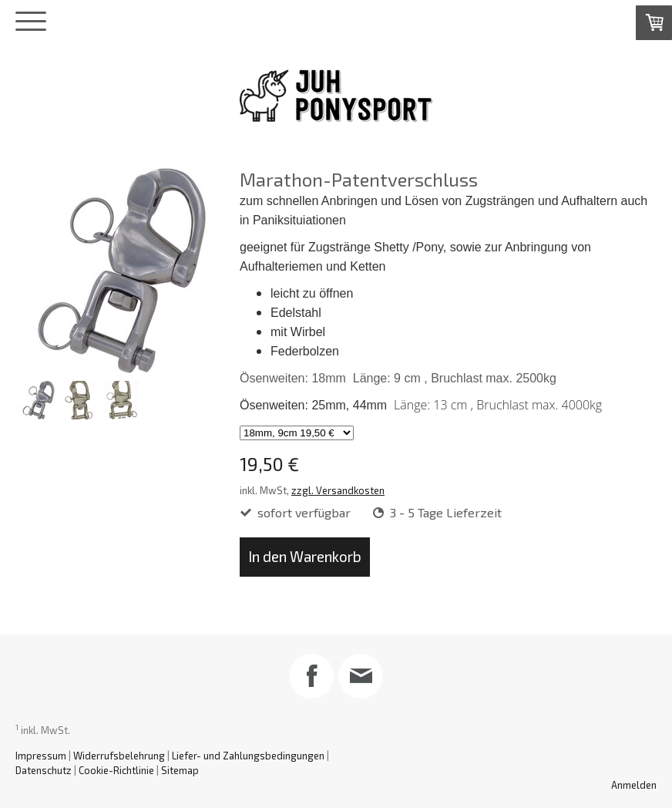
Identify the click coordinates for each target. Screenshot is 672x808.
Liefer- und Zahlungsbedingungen (248, 756)
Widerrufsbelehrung (119, 756)
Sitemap (180, 770)
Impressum (41, 756)
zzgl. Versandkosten (338, 490)
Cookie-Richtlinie (116, 770)
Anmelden (634, 785)
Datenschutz (44, 770)
